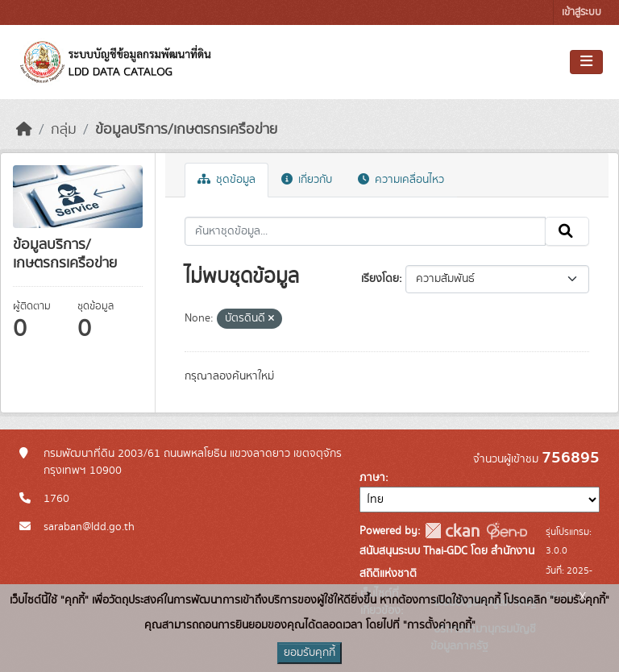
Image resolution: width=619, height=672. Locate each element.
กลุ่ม (64, 130)
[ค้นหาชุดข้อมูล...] (366, 231)
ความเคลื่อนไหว (401, 180)
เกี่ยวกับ (307, 180)
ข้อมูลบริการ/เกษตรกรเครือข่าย (186, 130)
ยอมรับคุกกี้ (309, 653)
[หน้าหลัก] (24, 130)
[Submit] (567, 231)
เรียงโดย (380, 279)
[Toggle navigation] (586, 62)
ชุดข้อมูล (226, 180)
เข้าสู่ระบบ (582, 12)
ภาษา (372, 478)
